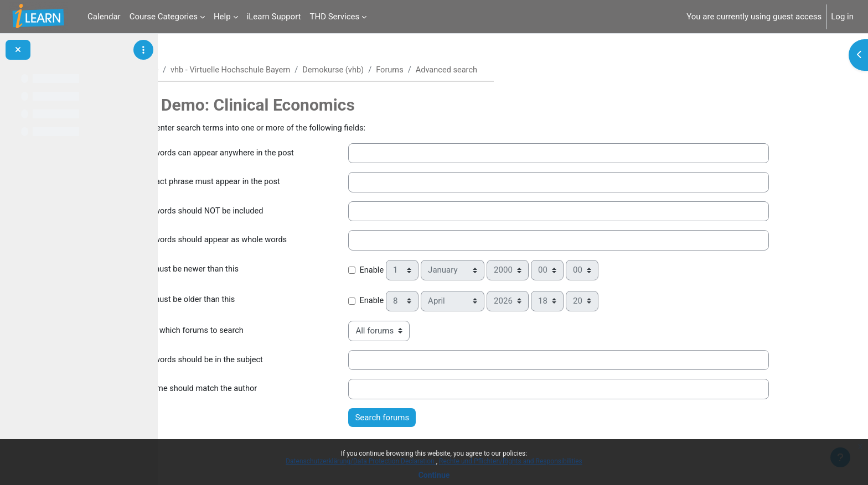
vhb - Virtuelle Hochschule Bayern (288, 70)
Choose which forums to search (243, 331)
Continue (434, 475)
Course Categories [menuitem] (164, 17)
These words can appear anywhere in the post (269, 154)
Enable (427, 271)
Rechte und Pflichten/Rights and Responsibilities (511, 461)
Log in (842, 17)
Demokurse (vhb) (393, 70)
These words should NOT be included (254, 212)
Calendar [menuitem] (104, 17)
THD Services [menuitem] (335, 17)
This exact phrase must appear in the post (262, 183)
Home (203, 70)
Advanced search (510, 70)
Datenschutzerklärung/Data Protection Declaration (361, 461)
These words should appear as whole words (266, 241)
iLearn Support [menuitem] (274, 17)
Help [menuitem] (222, 17)
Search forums (437, 418)
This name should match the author (250, 389)
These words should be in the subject (253, 361)
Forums (451, 70)
